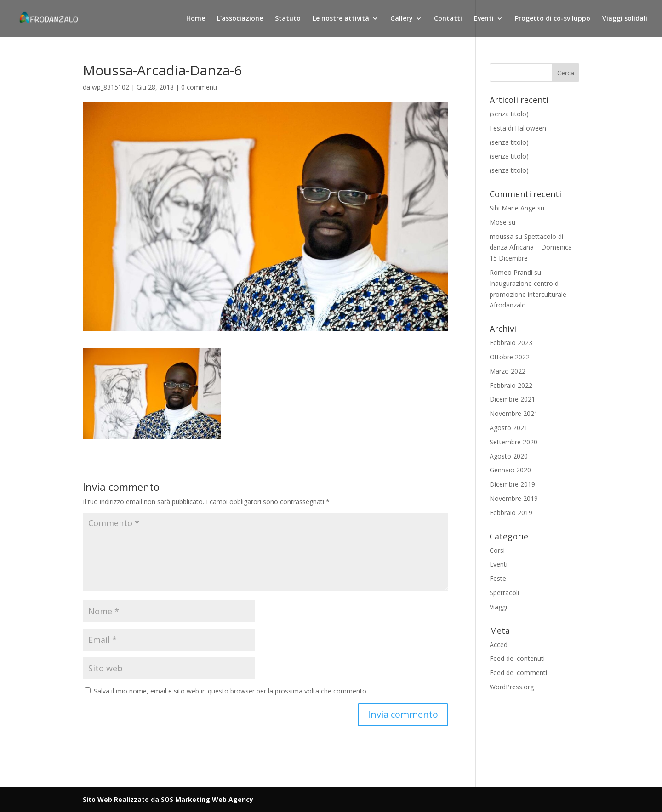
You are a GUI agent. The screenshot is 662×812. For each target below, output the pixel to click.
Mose (498, 222)
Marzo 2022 (508, 371)
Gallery (402, 19)
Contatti (448, 19)
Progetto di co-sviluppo (553, 19)
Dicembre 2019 (512, 484)
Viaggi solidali (625, 19)
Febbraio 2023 (511, 343)
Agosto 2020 (509, 456)
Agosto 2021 (509, 428)
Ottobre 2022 (510, 357)
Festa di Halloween (518, 128)
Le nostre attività (341, 19)
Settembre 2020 (514, 442)
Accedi (499, 644)
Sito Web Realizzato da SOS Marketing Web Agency (168, 799)
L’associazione (240, 19)
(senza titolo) (509, 114)
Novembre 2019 (514, 498)
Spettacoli (504, 593)
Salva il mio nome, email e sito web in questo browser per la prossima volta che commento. (231, 691)
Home (196, 19)
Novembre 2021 (514, 413)
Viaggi (498, 607)
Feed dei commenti (518, 673)
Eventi (484, 19)
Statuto (288, 19)
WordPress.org (512, 687)
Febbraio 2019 (511, 513)
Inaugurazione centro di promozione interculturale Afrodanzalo (528, 294)
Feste (498, 578)
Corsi (497, 550)
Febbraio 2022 (511, 385)
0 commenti (199, 87)
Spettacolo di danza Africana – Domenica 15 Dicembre (531, 247)
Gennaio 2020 (510, 470)
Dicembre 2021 (512, 399)
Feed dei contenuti (517, 658)
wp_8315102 (111, 87)
